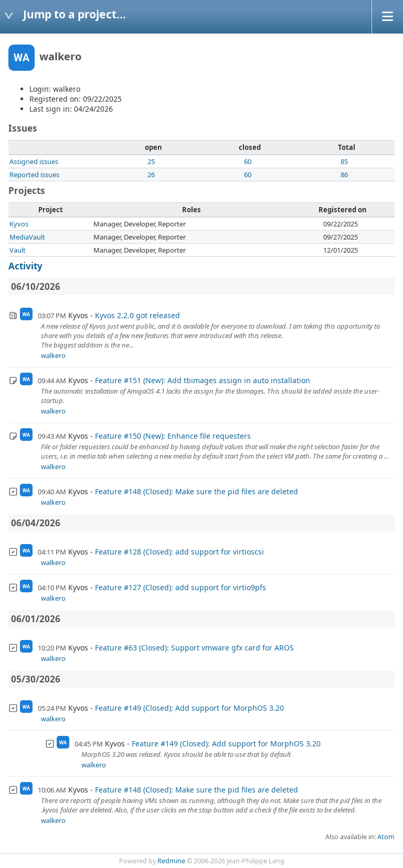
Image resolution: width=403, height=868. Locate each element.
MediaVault (27, 237)
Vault (18, 250)
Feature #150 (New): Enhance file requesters (173, 436)
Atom (386, 837)
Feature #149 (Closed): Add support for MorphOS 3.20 (189, 708)
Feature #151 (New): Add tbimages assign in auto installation (203, 380)
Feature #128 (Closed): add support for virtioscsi (179, 552)
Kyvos (19, 224)
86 (344, 175)
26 (151, 175)
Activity (25, 266)
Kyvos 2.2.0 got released (137, 315)
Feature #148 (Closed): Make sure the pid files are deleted (197, 491)
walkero (53, 355)
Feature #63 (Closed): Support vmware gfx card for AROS (194, 648)
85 (344, 161)
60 (248, 161)
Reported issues (34, 175)
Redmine (171, 861)
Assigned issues (34, 161)
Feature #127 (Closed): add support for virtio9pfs (181, 587)
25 (151, 161)
